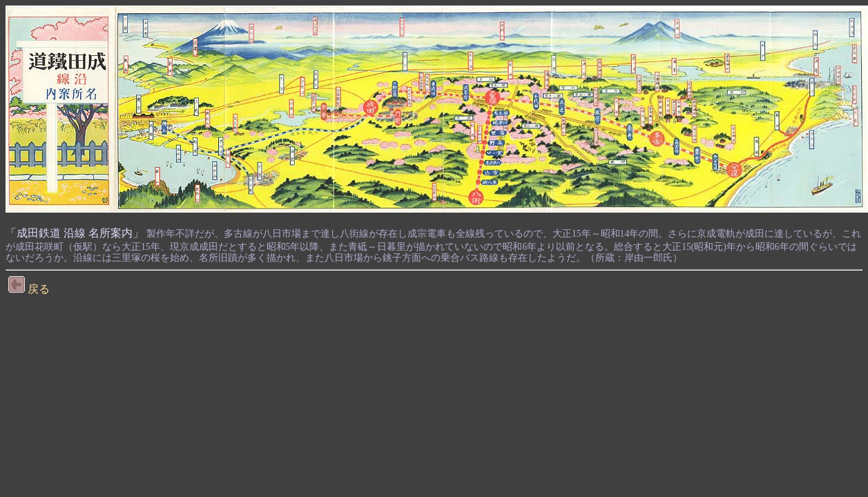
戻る (29, 289)
